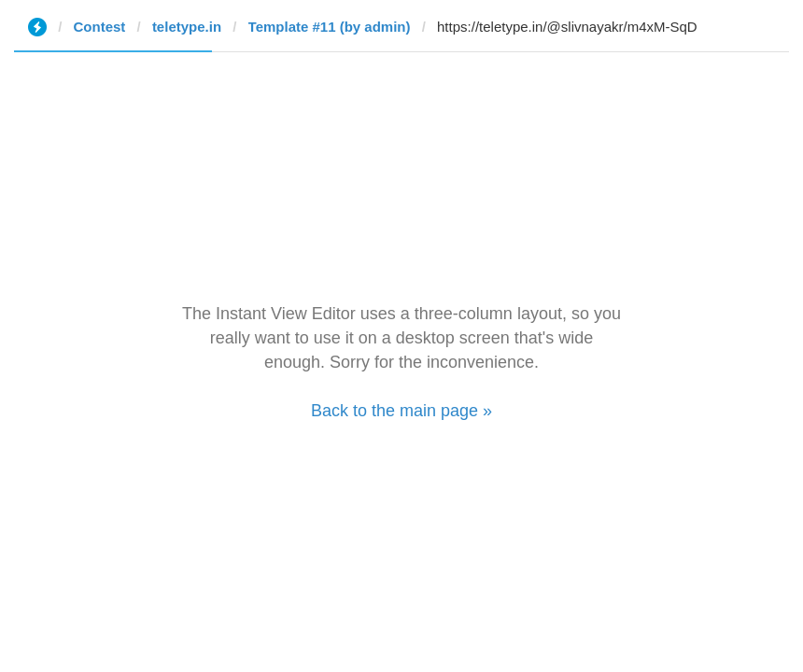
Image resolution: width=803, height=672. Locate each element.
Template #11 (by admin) (330, 27)
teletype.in (187, 27)
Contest (100, 27)
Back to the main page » (401, 411)
